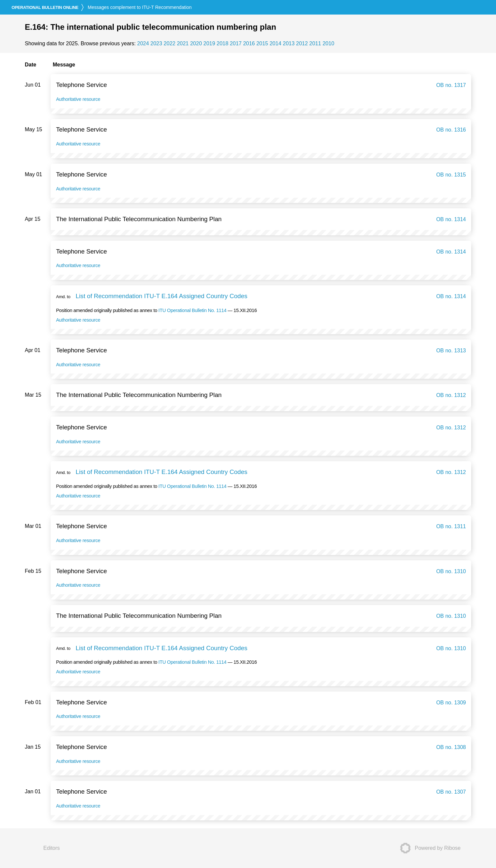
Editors (52, 848)
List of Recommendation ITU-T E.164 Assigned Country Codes (162, 296)
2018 (223, 43)
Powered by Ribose (428, 848)
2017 (236, 43)
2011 (315, 43)
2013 (289, 43)
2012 (302, 43)
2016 (249, 43)
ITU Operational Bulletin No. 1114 (192, 310)
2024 (143, 43)
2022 (170, 43)
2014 (275, 43)
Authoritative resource (78, 99)
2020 (196, 43)
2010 (328, 43)
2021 (183, 43)
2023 (156, 43)
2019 (209, 43)
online (45, 7)
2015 (262, 43)
